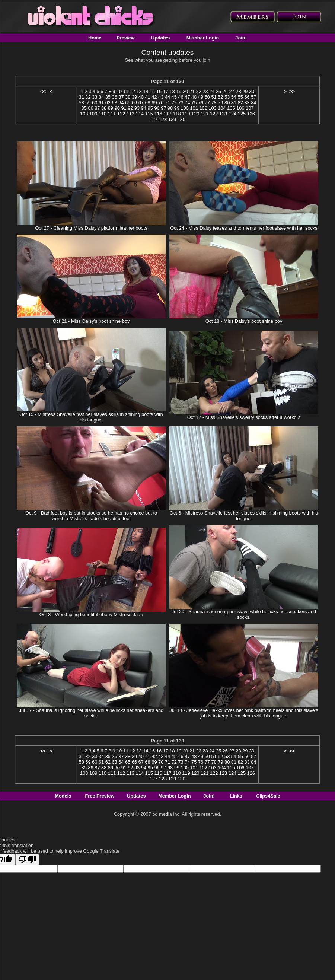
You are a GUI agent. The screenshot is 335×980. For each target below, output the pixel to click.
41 (147, 97)
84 (253, 103)
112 (121, 114)
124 (232, 114)
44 (167, 97)
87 (97, 108)
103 (212, 108)
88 (104, 108)
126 (251, 114)
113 (130, 114)
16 (159, 91)
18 (172, 91)
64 (121, 103)
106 (240, 108)
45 (174, 97)
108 (84, 114)
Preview (125, 38)
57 (253, 97)
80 (227, 103)
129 (172, 119)
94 (144, 108)
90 (117, 108)
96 (157, 108)
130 (181, 119)
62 (108, 103)
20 (185, 91)
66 (134, 103)
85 (84, 108)
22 (199, 91)
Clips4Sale (268, 796)
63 (115, 103)
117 (167, 114)
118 (177, 114)
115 (149, 114)
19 (179, 91)
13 (139, 91)
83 (247, 103)
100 (185, 108)
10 (119, 91)
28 (238, 91)
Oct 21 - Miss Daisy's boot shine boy (91, 321)
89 (111, 108)
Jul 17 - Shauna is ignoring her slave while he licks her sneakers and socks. (91, 713)
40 (141, 97)
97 (163, 108)
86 (90, 108)
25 (218, 91)
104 (222, 108)
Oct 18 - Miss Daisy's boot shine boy (244, 321)
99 (177, 108)
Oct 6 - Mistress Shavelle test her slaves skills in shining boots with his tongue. (244, 516)
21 (192, 91)
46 (181, 97)
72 (174, 103)
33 (95, 97)
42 (154, 97)
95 (150, 108)
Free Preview (100, 796)
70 (161, 103)
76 (201, 103)
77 (207, 103)
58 (82, 103)
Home (95, 38)
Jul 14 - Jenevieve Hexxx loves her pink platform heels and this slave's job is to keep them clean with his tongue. (244, 713)
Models (63, 796)
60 (95, 103)
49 (201, 97)
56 (247, 97)
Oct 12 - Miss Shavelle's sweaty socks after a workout (244, 417)
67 (141, 103)
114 (140, 114)
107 (250, 108)
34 (101, 97)
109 (93, 114)
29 (245, 91)
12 (133, 91)
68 (147, 103)
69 (154, 103)
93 (137, 108)
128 (163, 119)
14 (146, 91)
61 (101, 103)
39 (134, 97)
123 (223, 114)
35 (108, 97)
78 (214, 103)
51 (214, 97)
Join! (241, 38)
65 (128, 103)
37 (121, 97)
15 (152, 91)
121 (205, 114)
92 (130, 108)
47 (187, 97)
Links (236, 796)
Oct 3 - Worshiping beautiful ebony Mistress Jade (91, 615)
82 (240, 103)
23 (205, 91)
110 (103, 114)
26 (225, 91)
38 (128, 97)
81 (234, 103)
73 (181, 103)
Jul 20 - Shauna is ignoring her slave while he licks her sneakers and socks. (244, 614)
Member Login (203, 38)
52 (220, 97)
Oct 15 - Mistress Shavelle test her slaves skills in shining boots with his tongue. (91, 417)
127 (154, 119)
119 (186, 114)
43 (161, 97)
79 (220, 103)
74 (187, 103)
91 (124, 108)
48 (194, 97)
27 (232, 91)
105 (231, 108)
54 (234, 97)
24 (212, 91)
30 (252, 91)
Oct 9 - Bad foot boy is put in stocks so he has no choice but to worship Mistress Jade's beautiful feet (91, 516)
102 (203, 108)
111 (112, 114)
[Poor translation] (27, 859)
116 (158, 114)
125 (242, 114)
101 (194, 108)
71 (167, 103)
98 (170, 108)
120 (195, 114)
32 (88, 97)
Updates (161, 38)
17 (166, 91)
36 (115, 97)
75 (194, 103)
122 (214, 114)
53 (227, 97)
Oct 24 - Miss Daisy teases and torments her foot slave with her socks (244, 228)
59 (88, 103)
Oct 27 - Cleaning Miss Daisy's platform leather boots (91, 228)
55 (240, 97)
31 (82, 97)
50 (207, 97)
